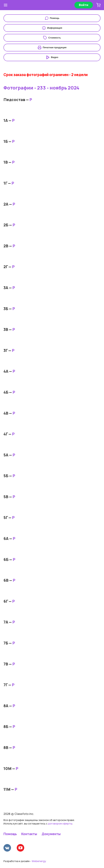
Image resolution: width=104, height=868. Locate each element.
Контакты (29, 834)
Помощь (10, 834)
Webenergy (39, 861)
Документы (51, 834)
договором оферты (60, 824)
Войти (84, 5)
